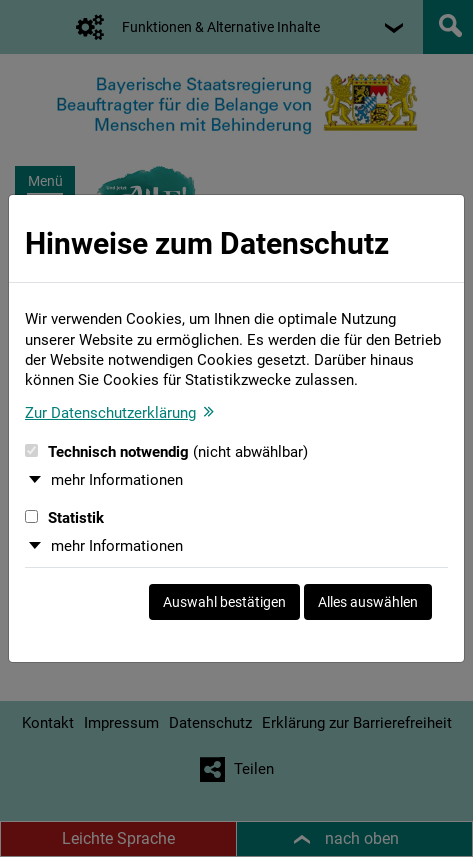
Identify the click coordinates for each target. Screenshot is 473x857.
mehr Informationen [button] (117, 480)
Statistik (64, 518)
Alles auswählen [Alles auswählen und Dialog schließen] (368, 602)
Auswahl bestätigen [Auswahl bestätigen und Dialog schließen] (224, 602)
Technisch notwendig (166, 452)
